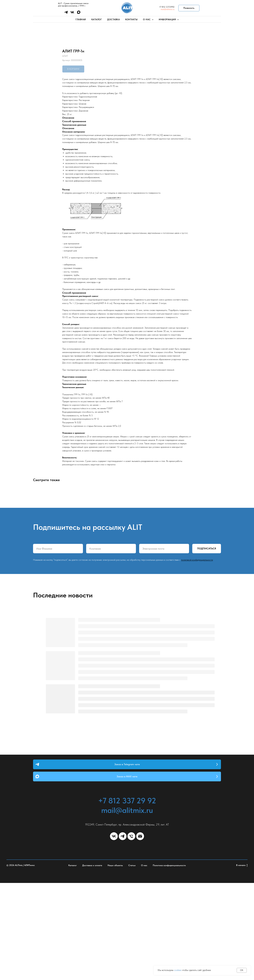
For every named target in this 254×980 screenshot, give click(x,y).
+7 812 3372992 (167, 7)
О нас (144, 962)
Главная (81, 19)
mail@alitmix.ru (168, 9)
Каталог (97, 19)
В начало (242, 962)
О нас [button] (147, 19)
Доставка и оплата (92, 962)
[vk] (72, 13)
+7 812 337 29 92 (127, 898)
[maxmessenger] (79, 13)
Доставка (113, 19)
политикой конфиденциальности (197, 657)
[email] (140, 933)
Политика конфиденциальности (169, 962)
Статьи (132, 962)
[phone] (131, 933)
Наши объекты (115, 962)
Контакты (131, 19)
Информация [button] (168, 19)
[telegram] (66, 13)
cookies (178, 970)
